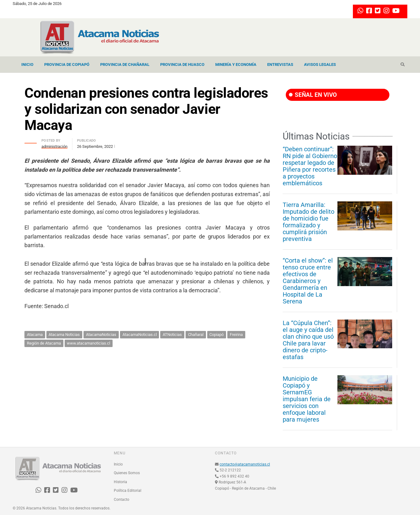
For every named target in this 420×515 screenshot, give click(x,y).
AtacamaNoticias (101, 335)
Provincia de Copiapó (67, 64)
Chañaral (196, 335)
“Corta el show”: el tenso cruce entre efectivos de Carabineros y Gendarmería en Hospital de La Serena (308, 281)
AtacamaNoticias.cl (140, 335)
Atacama (35, 335)
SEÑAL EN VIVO (313, 95)
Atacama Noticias (64, 335)
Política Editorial (128, 491)
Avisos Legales (320, 64)
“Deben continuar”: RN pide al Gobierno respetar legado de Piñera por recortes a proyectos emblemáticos (310, 166)
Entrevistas (280, 64)
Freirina (236, 335)
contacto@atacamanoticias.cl (245, 464)
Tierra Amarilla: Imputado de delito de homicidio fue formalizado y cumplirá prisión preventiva (309, 222)
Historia (120, 482)
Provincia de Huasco (182, 64)
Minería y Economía (236, 64)
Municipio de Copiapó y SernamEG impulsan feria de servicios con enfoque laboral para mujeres (307, 399)
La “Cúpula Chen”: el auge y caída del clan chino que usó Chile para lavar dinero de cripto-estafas (308, 340)
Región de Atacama (44, 343)
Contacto (122, 500)
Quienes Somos (127, 473)
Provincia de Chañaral (125, 64)
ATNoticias (172, 335)
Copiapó (216, 335)
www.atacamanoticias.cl (88, 343)
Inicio (27, 64)
